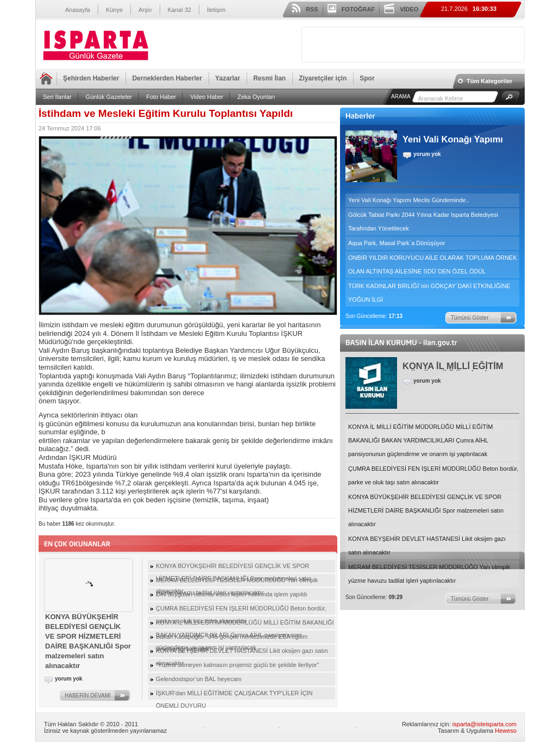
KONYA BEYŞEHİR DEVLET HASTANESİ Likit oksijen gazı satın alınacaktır (427, 545)
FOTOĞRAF (358, 9)
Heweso (506, 731)
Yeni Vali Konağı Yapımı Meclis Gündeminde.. (409, 200)
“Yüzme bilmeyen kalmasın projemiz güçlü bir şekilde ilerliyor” (237, 665)
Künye (114, 10)
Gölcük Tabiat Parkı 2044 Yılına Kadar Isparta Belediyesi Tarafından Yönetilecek (423, 222)
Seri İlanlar (57, 97)
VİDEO (409, 9)
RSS (312, 9)
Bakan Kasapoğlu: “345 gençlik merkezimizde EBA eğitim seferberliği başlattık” (232, 638)
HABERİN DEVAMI (88, 696)
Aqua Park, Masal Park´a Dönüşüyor (397, 243)
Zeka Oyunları (256, 97)
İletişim (216, 10)
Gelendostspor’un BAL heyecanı (199, 679)
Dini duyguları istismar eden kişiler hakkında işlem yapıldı (232, 594)
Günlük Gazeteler (109, 97)
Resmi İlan (269, 78)
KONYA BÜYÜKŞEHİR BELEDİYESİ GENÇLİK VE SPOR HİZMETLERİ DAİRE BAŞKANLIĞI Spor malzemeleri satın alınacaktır (426, 510)
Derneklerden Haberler (167, 78)
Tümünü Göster (470, 318)
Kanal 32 (180, 10)
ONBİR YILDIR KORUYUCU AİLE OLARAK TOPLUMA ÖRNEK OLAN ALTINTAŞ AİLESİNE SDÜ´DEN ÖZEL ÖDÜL (433, 264)
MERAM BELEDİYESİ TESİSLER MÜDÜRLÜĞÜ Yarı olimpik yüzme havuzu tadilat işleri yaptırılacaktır (429, 574)
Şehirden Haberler (91, 78)
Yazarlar (228, 78)
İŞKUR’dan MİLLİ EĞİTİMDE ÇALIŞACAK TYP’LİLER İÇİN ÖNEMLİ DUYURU (234, 695)
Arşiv (145, 10)
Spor (367, 78)
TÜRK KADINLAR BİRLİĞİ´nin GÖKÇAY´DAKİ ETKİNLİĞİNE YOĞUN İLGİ (429, 293)
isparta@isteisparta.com (485, 724)
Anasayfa (78, 10)
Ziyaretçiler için (323, 78)
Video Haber (207, 97)
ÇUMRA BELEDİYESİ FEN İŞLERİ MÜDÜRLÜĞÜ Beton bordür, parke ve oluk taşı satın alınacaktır (433, 475)
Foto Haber (161, 97)
